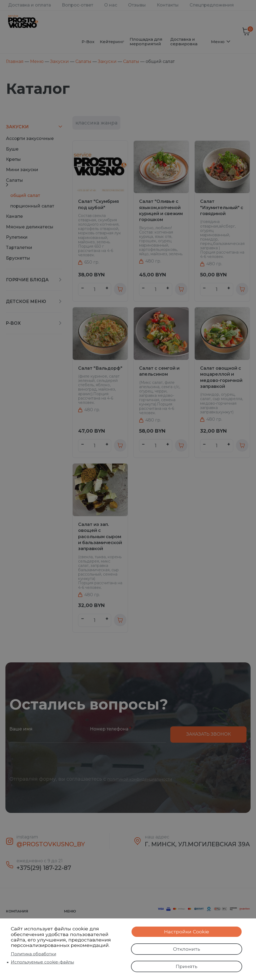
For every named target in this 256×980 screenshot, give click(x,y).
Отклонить (187, 947)
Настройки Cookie (187, 928)
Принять (187, 965)
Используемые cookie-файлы (42, 960)
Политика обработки (33, 952)
